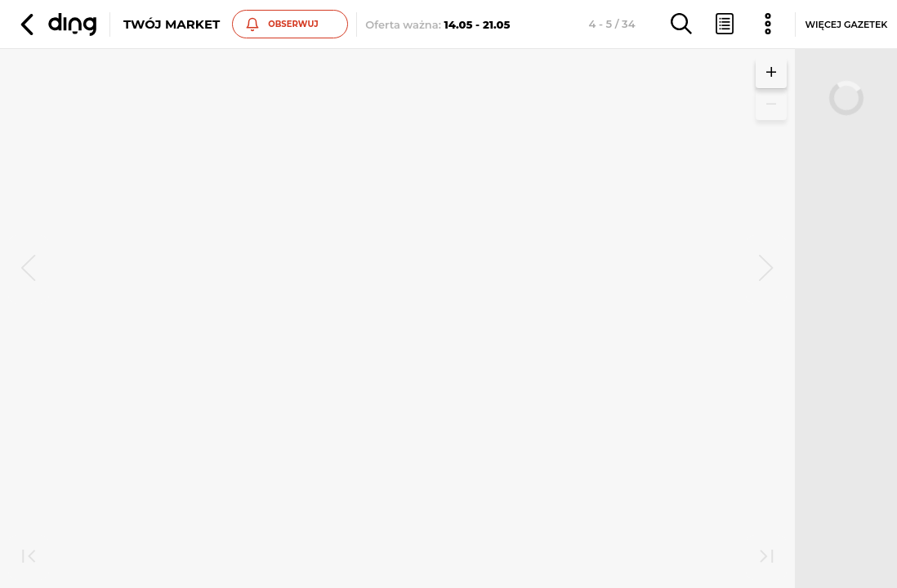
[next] (766, 269)
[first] (29, 558)
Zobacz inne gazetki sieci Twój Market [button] (213, 334)
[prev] (29, 269)
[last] (766, 558)
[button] (56, 24)
